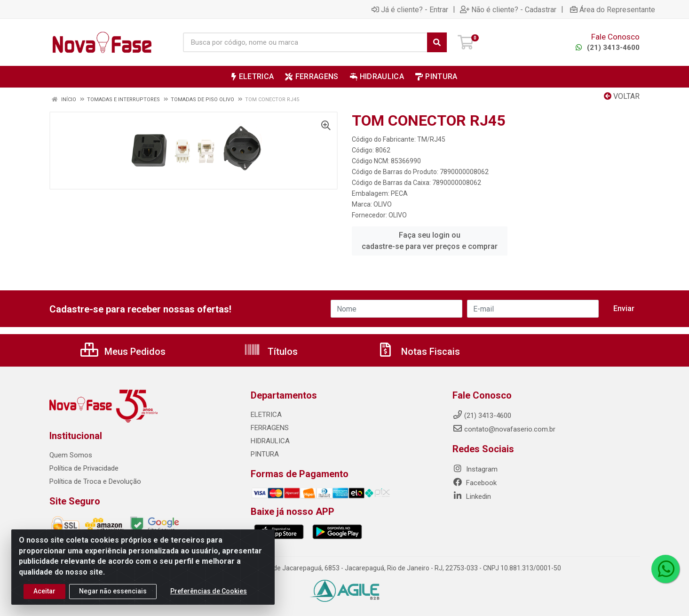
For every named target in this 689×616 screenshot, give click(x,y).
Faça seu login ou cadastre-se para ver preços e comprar (430, 241)
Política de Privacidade (84, 468)
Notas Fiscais (419, 352)
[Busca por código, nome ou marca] (305, 42)
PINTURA (265, 454)
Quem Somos (71, 455)
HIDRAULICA (270, 441)
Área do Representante (613, 9)
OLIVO (383, 204)
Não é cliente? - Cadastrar (508, 9)
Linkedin (472, 496)
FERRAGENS (270, 428)
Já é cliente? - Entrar (410, 9)
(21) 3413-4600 (606, 48)
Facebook (475, 483)
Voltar (622, 96)
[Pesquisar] (437, 42)
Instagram (475, 469)
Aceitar (44, 591)
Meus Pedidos (123, 352)
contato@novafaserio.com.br (504, 429)
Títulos (271, 352)
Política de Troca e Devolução (95, 481)
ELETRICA (266, 415)
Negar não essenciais (113, 591)
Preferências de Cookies (209, 591)
